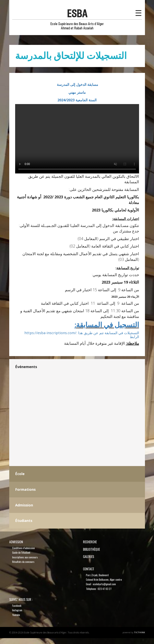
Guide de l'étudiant (21, 552)
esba (77, 14)
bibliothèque (91, 549)
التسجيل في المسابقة (107, 325)
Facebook (17, 606)
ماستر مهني (77, 92)
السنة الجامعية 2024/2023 (77, 100)
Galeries (89, 557)
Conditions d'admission (24, 548)
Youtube (16, 615)
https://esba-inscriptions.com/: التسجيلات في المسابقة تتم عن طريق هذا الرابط (82, 335)
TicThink (139, 632)
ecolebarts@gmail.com (104, 584)
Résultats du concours (23, 562)
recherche (90, 542)
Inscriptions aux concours (25, 557)
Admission (16, 542)
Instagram (17, 610)
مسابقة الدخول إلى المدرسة (77, 84)
